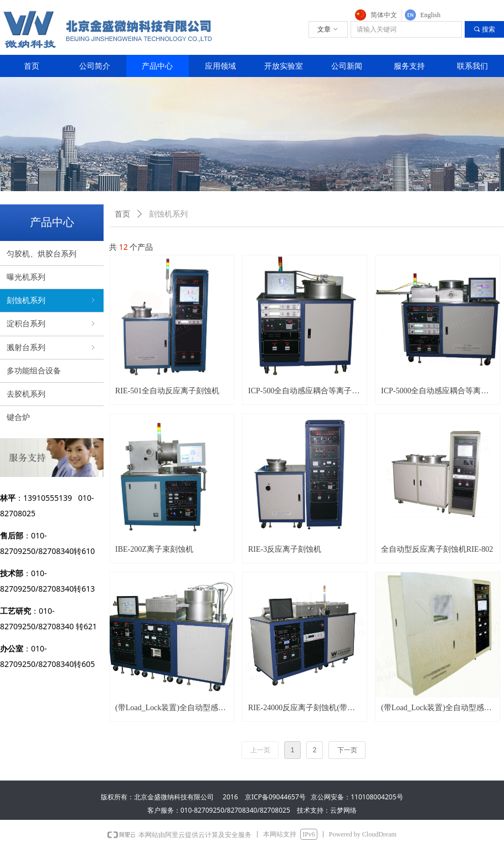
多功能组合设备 (34, 371)
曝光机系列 (26, 277)
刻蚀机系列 (52, 301)
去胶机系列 (26, 394)
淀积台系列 (52, 324)
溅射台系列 (52, 348)
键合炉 (18, 417)
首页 (122, 214)
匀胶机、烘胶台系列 (42, 254)
